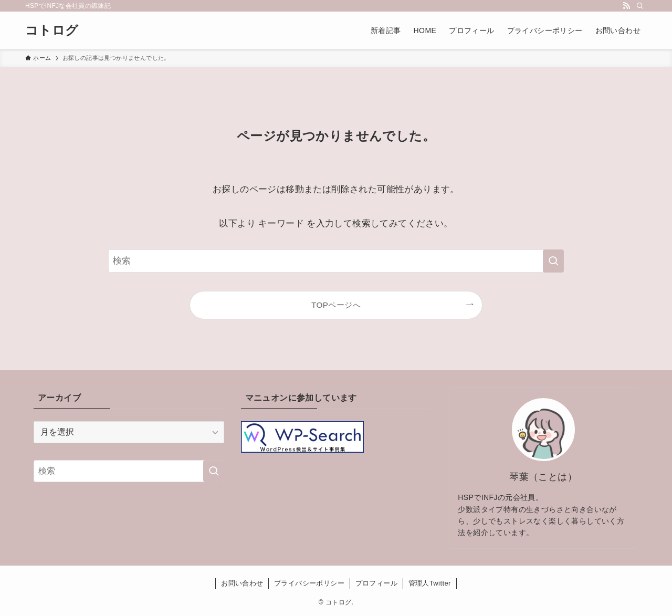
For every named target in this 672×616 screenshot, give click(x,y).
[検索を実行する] (553, 261)
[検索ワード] (336, 261)
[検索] (640, 6)
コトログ (52, 30)
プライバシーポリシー (309, 583)
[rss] (626, 6)
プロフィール (376, 583)
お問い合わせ (242, 583)
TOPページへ (336, 305)
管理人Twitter (430, 583)
